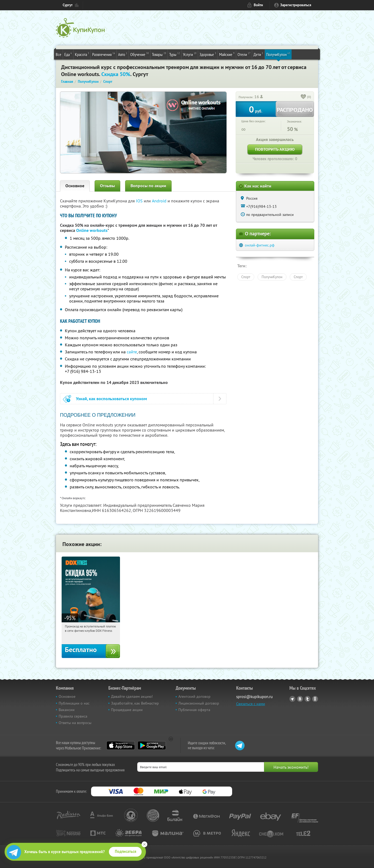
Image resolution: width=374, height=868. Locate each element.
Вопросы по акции (148, 186)
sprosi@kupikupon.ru (254, 697)
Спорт (246, 277)
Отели (244, 54)
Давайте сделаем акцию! (132, 696)
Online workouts (92, 230)
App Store (121, 745)
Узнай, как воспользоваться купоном (111, 399)
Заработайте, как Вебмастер (135, 703)
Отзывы (107, 186)
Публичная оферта (194, 710)
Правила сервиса (73, 716)
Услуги (190, 54)
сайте (132, 352)
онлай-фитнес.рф (260, 245)
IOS (140, 201)
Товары (159, 54)
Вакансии (67, 710)
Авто (123, 54)
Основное (75, 186)
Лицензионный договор (199, 703)
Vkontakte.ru (300, 699)
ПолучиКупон (278, 54)
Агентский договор (194, 696)
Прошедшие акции (127, 710)
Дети (258, 54)
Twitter (308, 699)
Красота (82, 54)
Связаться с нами (251, 704)
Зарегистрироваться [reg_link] (296, 5)
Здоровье (208, 54)
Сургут (68, 5)
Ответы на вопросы (75, 723)
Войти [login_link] (258, 5)
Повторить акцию (275, 149)
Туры (175, 54)
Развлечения (104, 54)
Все (59, 54)
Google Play (152, 745)
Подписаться (126, 851)
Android (160, 201)
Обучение (140, 54)
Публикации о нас (74, 703)
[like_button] (303, 97)
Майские (227, 54)
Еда (68, 54)
